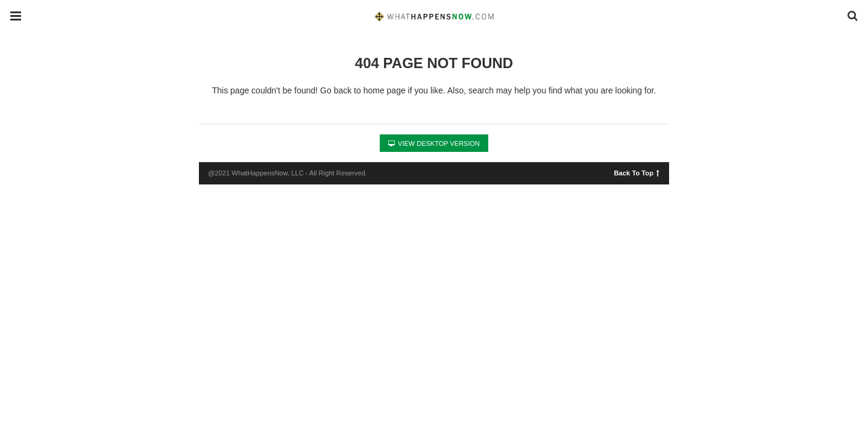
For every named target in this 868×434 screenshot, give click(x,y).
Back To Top (637, 172)
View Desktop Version (434, 143)
